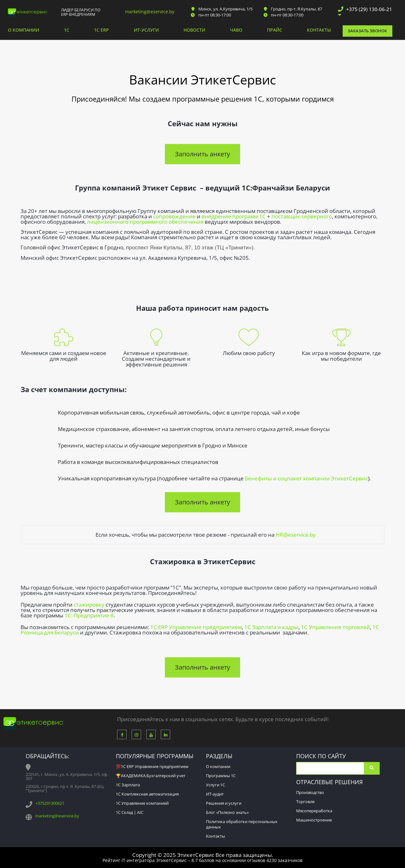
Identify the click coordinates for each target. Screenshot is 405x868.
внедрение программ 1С (234, 216)
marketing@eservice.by (150, 12)
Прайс (275, 30)
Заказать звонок (367, 31)
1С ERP (101, 30)
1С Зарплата (128, 785)
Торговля (305, 802)
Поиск (372, 768)
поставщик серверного (302, 216)
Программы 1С (221, 776)
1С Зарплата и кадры (271, 627)
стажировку (89, 605)
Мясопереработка (314, 811)
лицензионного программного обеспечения (145, 222)
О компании (24, 30)
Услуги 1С (215, 785)
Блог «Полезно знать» (227, 812)
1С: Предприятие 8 (89, 615)
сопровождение (174, 216)
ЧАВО (236, 30)
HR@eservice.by (296, 535)
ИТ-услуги (146, 30)
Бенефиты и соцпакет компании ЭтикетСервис (306, 478)
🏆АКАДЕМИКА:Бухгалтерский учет (151, 776)
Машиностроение (314, 820)
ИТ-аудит (215, 794)
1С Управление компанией (142, 803)
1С (67, 30)
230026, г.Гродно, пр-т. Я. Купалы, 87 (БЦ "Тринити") (65, 788)
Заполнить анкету (202, 154)
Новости (194, 30)
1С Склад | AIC (130, 812)
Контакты (319, 30)
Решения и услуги (224, 803)
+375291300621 (50, 803)
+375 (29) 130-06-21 (369, 9)
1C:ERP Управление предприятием (196, 627)
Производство (310, 792)
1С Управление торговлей (335, 627)
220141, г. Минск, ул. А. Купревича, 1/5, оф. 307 (67, 776)
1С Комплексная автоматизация (147, 794)
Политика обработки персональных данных (242, 824)
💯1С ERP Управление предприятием (152, 766)
